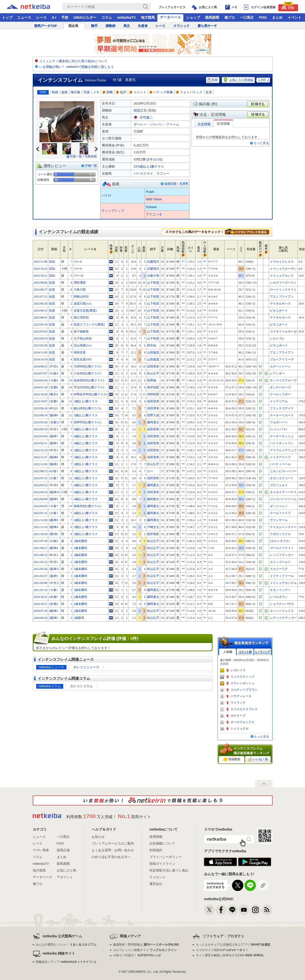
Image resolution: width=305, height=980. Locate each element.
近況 (209, 92)
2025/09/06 (41, 283)
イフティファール (282, 576)
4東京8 (53, 394)
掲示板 (76, 92)
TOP (43, 92)
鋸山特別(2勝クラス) (87, 408)
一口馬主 (247, 17)
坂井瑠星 (153, 387)
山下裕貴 (153, 283)
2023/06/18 (41, 415)
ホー (150, 471)
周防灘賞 (80, 283)
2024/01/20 (41, 387)
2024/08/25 (41, 366)
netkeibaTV (127, 17)
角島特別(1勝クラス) (87, 506)
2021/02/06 (41, 583)
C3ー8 (78, 262)
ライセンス (157, 877)
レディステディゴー (283, 618)
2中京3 (53, 429)
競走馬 (73, 26)
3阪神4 (53, 548)
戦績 (55, 92)
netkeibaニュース (51, 667)
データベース (170, 17)
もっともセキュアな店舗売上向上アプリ (233, 945)
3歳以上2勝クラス (86, 401)
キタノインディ (280, 590)
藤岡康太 (153, 422)
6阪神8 (53, 520)
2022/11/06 (40, 464)
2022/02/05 (41, 506)
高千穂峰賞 (81, 331)
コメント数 (245, 652)
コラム (107, 17)
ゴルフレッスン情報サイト (145, 950)
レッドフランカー (282, 555)
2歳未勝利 (80, 597)
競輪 (288, 7)
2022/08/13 (41, 471)
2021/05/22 (41, 562)
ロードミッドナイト (283, 290)
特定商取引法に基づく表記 (169, 870)
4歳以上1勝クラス (86, 429)
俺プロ (230, 17)
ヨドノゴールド (280, 562)
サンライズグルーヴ (283, 380)
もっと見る (261, 143)
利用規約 (156, 850)
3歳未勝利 (80, 541)
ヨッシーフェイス (282, 611)
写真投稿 (91, 156)
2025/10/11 (40, 276)
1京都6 (53, 387)
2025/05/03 (41, 331)
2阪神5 (53, 499)
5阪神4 (53, 527)
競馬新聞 (212, 17)
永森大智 (153, 276)
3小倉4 (53, 373)
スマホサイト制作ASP (222, 950)
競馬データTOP (46, 26)
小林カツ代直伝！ (137, 955)
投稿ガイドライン (162, 864)
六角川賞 (80, 290)
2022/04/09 (41, 499)
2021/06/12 (41, 555)
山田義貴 (153, 352)
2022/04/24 (41, 492)
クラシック (181, 26)
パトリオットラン (282, 443)
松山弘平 (153, 373)
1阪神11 (54, 569)
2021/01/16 (41, 590)
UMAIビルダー (85, 17)
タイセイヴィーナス (283, 492)
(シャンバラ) (278, 429)
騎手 (94, 26)
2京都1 (53, 401)
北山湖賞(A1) (83, 345)
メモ (96, 92)
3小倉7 (53, 478)
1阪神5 (53, 576)
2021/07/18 (41, 541)
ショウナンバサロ (282, 604)
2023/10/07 (41, 401)
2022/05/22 (41, 485)
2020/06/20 (41, 618)
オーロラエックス (243, 722)
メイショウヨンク (282, 276)
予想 (65, 17)
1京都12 (54, 422)
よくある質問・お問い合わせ (113, 850)
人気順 (228, 652)
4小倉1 (53, 471)
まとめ (277, 17)
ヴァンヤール (279, 520)
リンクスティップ (243, 677)
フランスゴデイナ (282, 408)
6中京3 (53, 450)
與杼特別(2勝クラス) (87, 422)
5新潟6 (53, 534)
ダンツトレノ (279, 506)
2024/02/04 (41, 380)
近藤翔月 (153, 262)
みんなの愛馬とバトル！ (66, 945)
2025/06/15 (41, 311)
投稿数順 (232, 760)
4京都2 (53, 604)
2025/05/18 (41, 325)
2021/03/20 (41, 569)
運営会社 (156, 884)
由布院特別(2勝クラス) (89, 380)
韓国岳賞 (80, 352)
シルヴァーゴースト (283, 283)
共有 (213, 80)
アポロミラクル (280, 534)
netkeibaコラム (50, 686)
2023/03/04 (41, 436)
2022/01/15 (41, 513)
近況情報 (223, 124)
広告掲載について (162, 843)
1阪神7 (53, 436)
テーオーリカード (282, 415)
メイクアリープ (280, 457)
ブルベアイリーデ (282, 359)
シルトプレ (277, 338)
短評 (121, 92)
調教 (108, 92)
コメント (138, 92)
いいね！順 (258, 760)
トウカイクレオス (282, 262)
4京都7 (53, 597)
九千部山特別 (83, 338)
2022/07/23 (41, 478)
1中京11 (54, 583)
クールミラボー (280, 394)
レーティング (263, 652)
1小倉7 (53, 506)
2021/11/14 (40, 527)
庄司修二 (146, 117)
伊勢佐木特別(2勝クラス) (90, 394)
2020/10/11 (40, 604)
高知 (52, 262)
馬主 (127, 26)
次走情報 (204, 124)
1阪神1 (53, 443)
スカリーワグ (279, 569)
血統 (64, 92)
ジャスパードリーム (283, 499)
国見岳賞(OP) (83, 359)
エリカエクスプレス (244, 709)
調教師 (111, 26)
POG (263, 17)
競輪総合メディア (66, 962)
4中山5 (53, 408)
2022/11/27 (40, 457)
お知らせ (98, 837)
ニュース (24, 17)
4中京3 (53, 555)
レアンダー (277, 373)
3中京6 (53, 485)
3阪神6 (53, 415)
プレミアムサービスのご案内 (113, 843)
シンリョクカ (240, 729)
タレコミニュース (86, 667)
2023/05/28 (41, 422)
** (183, 262)
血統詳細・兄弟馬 (176, 184)
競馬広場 (63, 850)
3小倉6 (53, 541)
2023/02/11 (40, 443)
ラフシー (163, 173)
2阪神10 (54, 492)
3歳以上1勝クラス (86, 450)
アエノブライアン (282, 297)
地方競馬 (148, 17)
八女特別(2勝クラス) (87, 373)
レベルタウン (279, 597)
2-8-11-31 (154, 159)
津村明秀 (153, 394)
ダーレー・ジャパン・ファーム (156, 124)
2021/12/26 (41, 520)
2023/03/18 (41, 429)
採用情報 (156, 837)
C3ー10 (78, 276)
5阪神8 (53, 457)
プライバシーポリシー (166, 857)
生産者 (143, 26)
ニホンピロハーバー (283, 471)
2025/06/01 (41, 318)
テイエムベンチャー (283, 527)
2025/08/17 (41, 290)
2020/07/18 (41, 611)
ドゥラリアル (279, 401)
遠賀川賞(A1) (83, 304)
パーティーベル (280, 464)
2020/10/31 (41, 597)
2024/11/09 (40, 352)
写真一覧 (76, 156)
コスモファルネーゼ (283, 331)
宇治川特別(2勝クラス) (89, 387)
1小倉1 (53, 513)
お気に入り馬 (66, 870)
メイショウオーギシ (283, 269)
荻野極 (152, 380)
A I (54, 17)
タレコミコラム (81, 686)
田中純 (152, 345)
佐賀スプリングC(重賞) (89, 325)
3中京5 (53, 562)
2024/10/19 (41, 359)
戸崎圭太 (153, 527)
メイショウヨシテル (283, 583)
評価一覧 (91, 166)
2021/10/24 (41, 534)
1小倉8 (53, 380)
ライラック (238, 703)
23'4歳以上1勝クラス (149, 166)
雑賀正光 (140, 110)
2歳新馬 (79, 618)
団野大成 (153, 415)
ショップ (193, 17)
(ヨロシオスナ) (280, 541)
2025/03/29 (41, 345)
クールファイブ (280, 513)
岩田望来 (153, 366)
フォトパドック (189, 92)
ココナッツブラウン (244, 690)
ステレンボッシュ (243, 683)
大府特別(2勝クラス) (87, 366)
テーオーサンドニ (282, 436)
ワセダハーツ (279, 422)
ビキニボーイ (279, 311)
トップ (7, 17)
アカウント (65, 877)
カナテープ (238, 716)
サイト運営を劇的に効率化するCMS (230, 955)
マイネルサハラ (280, 304)
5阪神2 (53, 464)
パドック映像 (161, 92)
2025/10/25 (41, 269)
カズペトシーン (280, 366)
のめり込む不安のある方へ (111, 857)
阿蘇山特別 (81, 297)
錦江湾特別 (81, 318)
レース (41, 17)
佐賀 (52, 283)
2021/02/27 (41, 576)
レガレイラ (238, 670)
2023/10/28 (41, 394)
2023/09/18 (41, 408)
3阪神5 (53, 618)
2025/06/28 (41, 304)
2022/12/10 (41, 450)
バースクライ (143, 173)
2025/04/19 (41, 338)
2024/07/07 (41, 373)
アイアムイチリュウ (283, 450)
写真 (87, 92)
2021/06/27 (41, 548)
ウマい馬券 (41, 850)
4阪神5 (53, 611)
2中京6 (53, 366)
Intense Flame (96, 80)
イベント (295, 17)
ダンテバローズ (280, 387)
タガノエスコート (282, 478)
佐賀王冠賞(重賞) (85, 311)
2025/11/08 (40, 262)
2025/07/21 (41, 297)
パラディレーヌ (241, 696)
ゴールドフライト (282, 548)
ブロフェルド (279, 485)
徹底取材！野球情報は (146, 945)
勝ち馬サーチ (207, 26)
